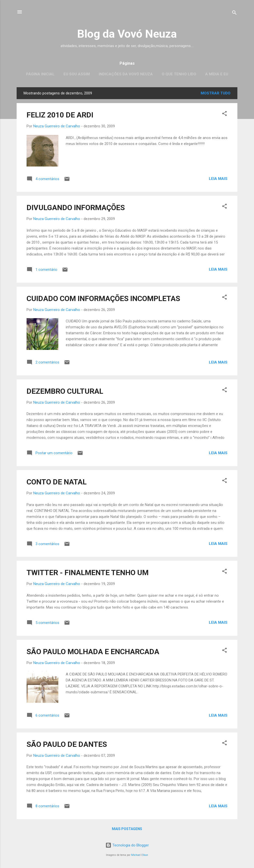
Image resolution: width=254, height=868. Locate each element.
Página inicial (40, 74)
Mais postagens (127, 829)
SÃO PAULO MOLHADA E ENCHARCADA (93, 652)
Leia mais (218, 179)
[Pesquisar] (234, 14)
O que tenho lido (179, 74)
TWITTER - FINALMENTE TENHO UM (88, 573)
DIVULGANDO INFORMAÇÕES (76, 208)
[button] (224, 114)
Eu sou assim (77, 74)
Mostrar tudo (216, 93)
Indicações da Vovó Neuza (126, 74)
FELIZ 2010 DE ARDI (60, 115)
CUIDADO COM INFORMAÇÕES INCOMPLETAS (103, 298)
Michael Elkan (140, 855)
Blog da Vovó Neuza (127, 34)
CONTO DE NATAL (57, 482)
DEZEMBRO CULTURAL (65, 391)
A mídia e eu (217, 74)
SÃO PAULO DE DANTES (67, 744)
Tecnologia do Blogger (127, 845)
